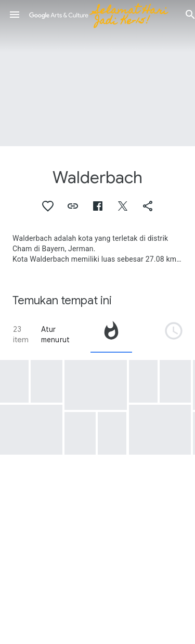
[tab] (111, 334)
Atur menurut (55, 334)
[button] (15, 15)
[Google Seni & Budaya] (102, 15)
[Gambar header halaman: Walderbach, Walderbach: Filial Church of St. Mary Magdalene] (97, 73)
